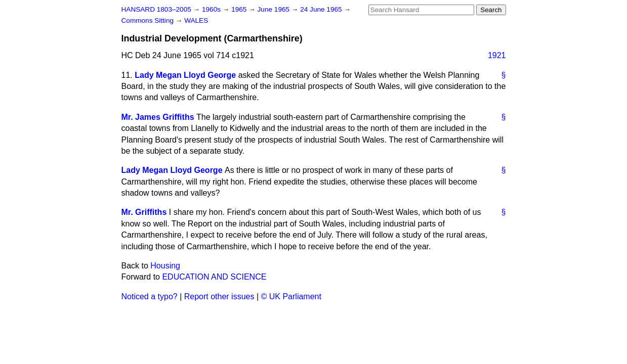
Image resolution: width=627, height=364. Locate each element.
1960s (212, 9)
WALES (196, 20)
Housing (165, 266)
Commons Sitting (149, 20)
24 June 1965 (322, 9)
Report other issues (219, 297)
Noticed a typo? (150, 297)
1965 (240, 9)
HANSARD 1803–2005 (156, 9)
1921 (497, 55)
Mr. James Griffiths (158, 117)
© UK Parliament (291, 297)
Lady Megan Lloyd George (185, 75)
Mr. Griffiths (144, 212)
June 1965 (275, 9)
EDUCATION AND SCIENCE (214, 277)
